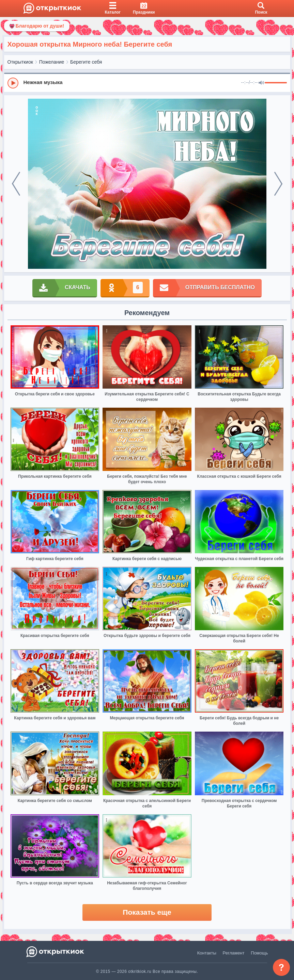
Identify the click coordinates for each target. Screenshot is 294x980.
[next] (278, 184)
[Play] (13, 83)
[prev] (16, 184)
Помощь (259, 953)
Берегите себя (86, 62)
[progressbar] (276, 83)
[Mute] (261, 83)
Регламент (234, 953)
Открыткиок (20, 62)
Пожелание (52, 62)
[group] (147, 83)
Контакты (207, 953)
